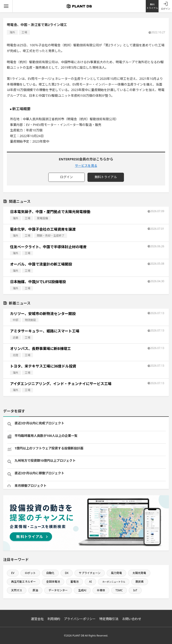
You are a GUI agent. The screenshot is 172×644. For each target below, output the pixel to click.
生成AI (82, 590)
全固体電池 (53, 582)
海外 (12, 32)
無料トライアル (152, 6)
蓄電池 (74, 582)
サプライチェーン (90, 573)
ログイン (166, 9)
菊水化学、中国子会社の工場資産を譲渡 (43, 229)
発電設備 (42, 218)
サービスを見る (86, 166)
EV (13, 573)
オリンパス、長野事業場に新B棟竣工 (40, 349)
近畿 (15, 338)
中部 (15, 320)
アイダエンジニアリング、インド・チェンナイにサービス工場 (61, 384)
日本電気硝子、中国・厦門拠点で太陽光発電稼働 (50, 212)
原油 (35, 590)
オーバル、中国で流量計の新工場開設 (41, 264)
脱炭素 (140, 582)
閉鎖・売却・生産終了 (51, 236)
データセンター (58, 590)
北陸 (15, 355)
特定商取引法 (109, 619)
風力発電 (116, 573)
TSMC (119, 590)
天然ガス (17, 590)
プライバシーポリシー (80, 619)
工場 (24, 32)
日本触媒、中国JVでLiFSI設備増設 (38, 282)
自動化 (50, 573)
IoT (135, 590)
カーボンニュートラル (114, 582)
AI (90, 582)
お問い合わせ (132, 619)
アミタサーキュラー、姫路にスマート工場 (45, 331)
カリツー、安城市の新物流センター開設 (43, 314)
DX (67, 573)
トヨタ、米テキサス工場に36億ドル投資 (43, 366)
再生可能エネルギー (23, 582)
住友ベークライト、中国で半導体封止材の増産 (48, 247)
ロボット (30, 573)
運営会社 (37, 619)
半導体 (101, 590)
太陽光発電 (139, 573)
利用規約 (54, 619)
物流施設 (30, 320)
